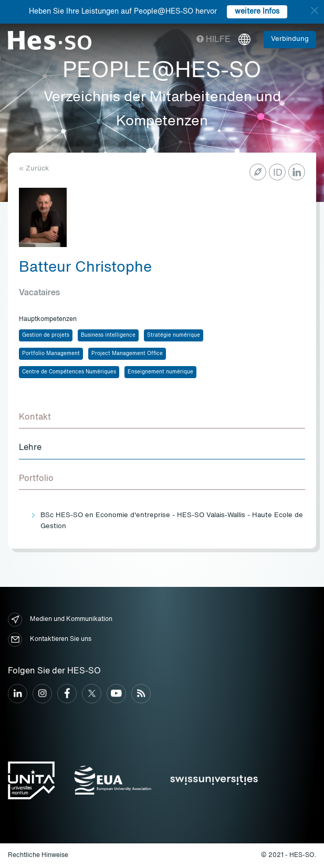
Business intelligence (108, 335)
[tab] (162, 418)
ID (278, 173)
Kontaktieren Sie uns (50, 640)
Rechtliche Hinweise (38, 855)
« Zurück (34, 169)
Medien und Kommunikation (60, 620)
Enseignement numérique (160, 372)
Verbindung (290, 39)
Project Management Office (127, 353)
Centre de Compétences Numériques (69, 372)
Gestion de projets (46, 335)
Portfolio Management (51, 353)
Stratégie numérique (174, 335)
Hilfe (213, 40)
